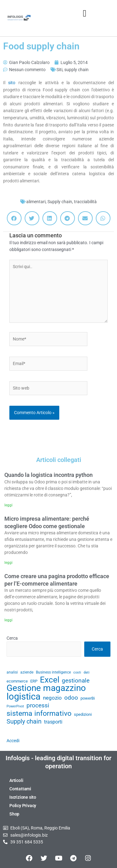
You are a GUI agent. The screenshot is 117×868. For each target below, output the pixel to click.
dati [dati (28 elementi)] (87, 672)
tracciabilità (85, 202)
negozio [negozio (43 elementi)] (52, 698)
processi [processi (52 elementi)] (38, 706)
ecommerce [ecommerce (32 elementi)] (17, 681)
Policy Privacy (23, 806)
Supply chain (60, 202)
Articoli (16, 780)
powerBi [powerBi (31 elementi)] (88, 698)
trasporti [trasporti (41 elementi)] (53, 722)
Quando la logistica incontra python (49, 475)
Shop (14, 814)
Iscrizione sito (23, 797)
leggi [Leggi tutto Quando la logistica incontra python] (8, 505)
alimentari (36, 202)
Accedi (13, 741)
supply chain (76, 70)
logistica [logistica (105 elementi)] (24, 697)
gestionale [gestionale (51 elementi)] (76, 681)
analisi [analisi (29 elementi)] (12, 672)
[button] (85, 13)
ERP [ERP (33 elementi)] (34, 681)
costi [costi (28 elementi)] (77, 672)
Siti (59, 70)
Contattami (20, 789)
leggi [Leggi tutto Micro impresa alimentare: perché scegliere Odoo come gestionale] (8, 563)
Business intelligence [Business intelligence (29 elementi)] (53, 672)
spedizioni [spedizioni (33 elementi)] (83, 714)
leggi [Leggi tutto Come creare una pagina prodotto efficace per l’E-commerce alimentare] (8, 620)
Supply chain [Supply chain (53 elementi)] (24, 722)
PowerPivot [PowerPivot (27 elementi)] (15, 706)
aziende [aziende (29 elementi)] (27, 672)
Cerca (12, 638)
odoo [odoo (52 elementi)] (71, 698)
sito (13, 83)
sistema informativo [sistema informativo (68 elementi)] (39, 713)
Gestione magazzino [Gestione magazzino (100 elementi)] (46, 688)
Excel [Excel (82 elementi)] (50, 680)
